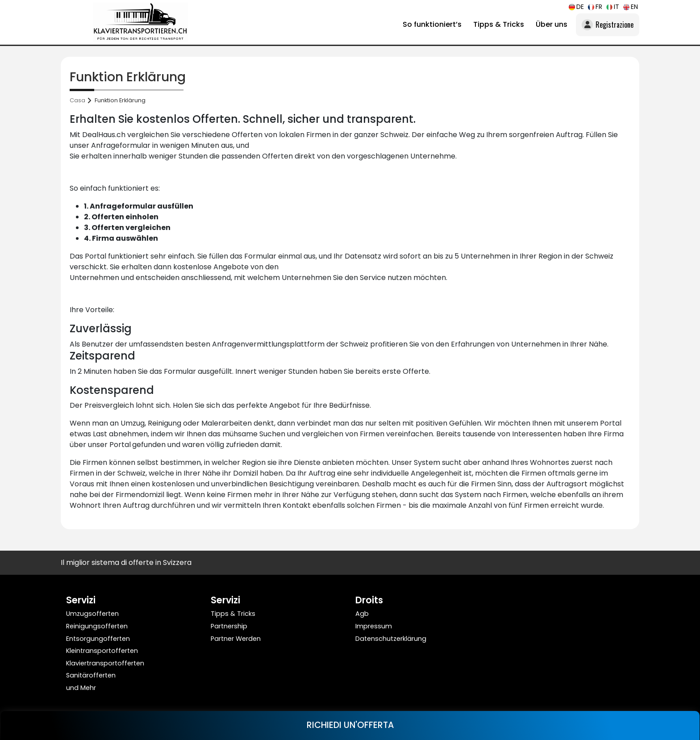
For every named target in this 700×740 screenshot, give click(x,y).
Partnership (229, 626)
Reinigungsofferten (97, 626)
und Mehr (81, 688)
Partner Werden (236, 639)
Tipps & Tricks (499, 24)
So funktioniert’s (432, 24)
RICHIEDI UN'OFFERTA (350, 725)
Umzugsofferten (92, 614)
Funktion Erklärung (120, 100)
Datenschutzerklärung (391, 639)
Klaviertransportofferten (105, 663)
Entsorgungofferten (98, 639)
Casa (77, 100)
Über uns (552, 24)
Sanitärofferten (91, 675)
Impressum (374, 626)
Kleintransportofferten (102, 651)
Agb (362, 614)
